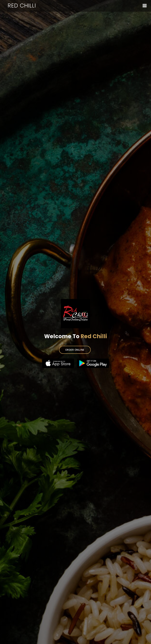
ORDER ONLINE (75, 349)
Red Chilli (22, 6)
